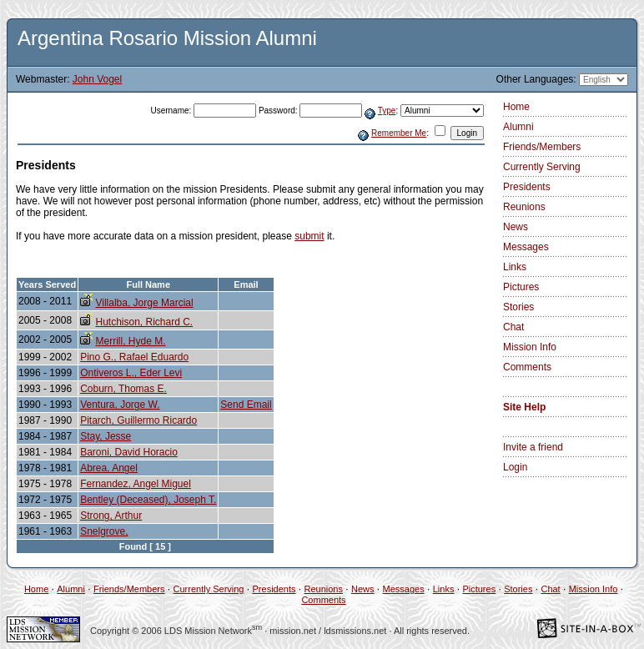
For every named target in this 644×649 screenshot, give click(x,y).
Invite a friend (533, 447)
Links (515, 267)
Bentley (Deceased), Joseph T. (148, 500)
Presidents (527, 187)
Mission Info (530, 347)
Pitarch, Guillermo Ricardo (138, 420)
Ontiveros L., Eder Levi (131, 373)
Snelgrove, (104, 531)
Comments (527, 367)
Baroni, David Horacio (129, 452)
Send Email (246, 405)
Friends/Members (542, 147)
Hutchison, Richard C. (144, 322)
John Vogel (97, 79)
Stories (518, 307)
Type (387, 111)
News (516, 227)
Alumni (518, 127)
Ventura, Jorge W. (120, 405)
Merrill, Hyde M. (130, 341)
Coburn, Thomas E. (123, 389)
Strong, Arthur (111, 516)
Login (515, 467)
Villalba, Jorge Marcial (144, 303)
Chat (513, 327)
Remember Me (399, 133)
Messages (526, 247)
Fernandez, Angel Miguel (136, 484)
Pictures (521, 287)
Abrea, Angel (109, 468)
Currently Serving (542, 167)
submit (309, 236)
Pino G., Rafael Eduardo (134, 357)
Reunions (524, 207)
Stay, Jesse (106, 436)
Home (516, 107)
